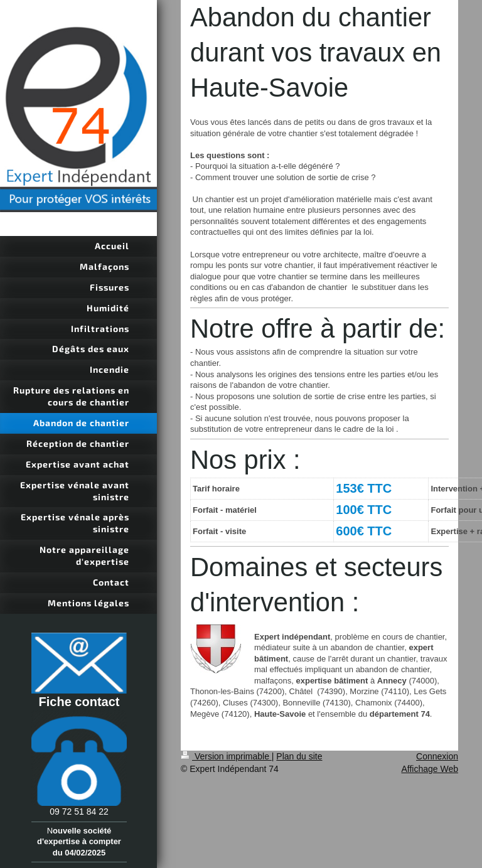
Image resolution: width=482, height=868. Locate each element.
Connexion (437, 756)
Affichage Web (430, 769)
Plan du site (299, 756)
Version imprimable (226, 756)
